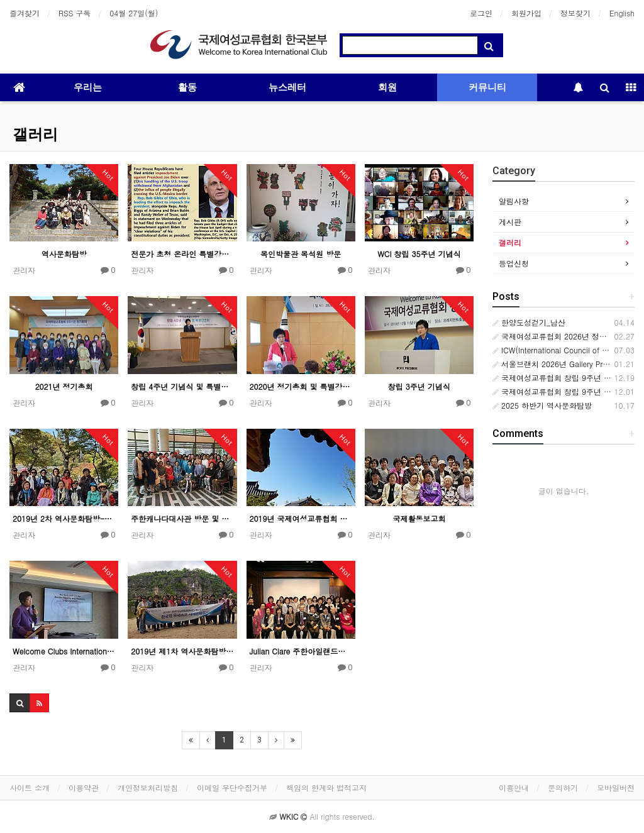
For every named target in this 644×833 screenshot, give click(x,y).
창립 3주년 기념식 (419, 386)
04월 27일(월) (134, 13)
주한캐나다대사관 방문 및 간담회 (182, 518)
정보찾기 (575, 13)
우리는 (88, 87)
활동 (187, 87)
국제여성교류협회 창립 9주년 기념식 (559, 391)
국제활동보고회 (419, 518)
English (622, 13)
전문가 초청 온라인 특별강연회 (182, 254)
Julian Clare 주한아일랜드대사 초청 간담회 (301, 651)
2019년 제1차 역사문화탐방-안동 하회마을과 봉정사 (182, 651)
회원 (387, 87)
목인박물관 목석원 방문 (301, 254)
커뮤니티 (487, 87)
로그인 (481, 13)
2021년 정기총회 (64, 386)
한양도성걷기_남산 (529, 322)
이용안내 (514, 787)
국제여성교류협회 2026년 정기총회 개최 (566, 336)
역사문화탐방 (64, 254)
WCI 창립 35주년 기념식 (419, 254)
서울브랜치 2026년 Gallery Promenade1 (566, 364)
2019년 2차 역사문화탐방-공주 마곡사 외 (64, 518)
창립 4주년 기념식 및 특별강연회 (182, 386)
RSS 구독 (75, 13)
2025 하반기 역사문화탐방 (542, 405)
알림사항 (514, 201)
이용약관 (84, 787)
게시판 (510, 222)
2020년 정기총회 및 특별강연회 (301, 386)
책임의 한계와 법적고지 (326, 787)
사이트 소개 (30, 787)
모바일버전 (616, 787)
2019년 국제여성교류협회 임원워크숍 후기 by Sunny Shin (301, 518)
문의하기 (563, 787)
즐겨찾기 (25, 13)
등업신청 (514, 263)
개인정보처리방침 (148, 787)
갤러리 (35, 135)
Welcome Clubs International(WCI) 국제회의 (64, 651)
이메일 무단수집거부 (232, 787)
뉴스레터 (287, 87)
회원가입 (526, 13)
